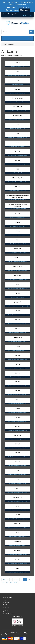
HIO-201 (17, 293)
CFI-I (18, 125)
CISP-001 (17, 515)
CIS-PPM (17, 382)
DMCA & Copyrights (9, 614)
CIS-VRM (17, 453)
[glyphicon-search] (31, 32)
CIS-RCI (17, 391)
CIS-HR (18, 462)
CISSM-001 (17, 524)
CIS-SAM (18, 417)
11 (21, 580)
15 (7, 583)
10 (18, 580)
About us (5, 610)
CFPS (17, 142)
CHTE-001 (17, 275)
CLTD (17, 479)
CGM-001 (17, 222)
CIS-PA (17, 373)
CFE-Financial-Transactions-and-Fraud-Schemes (18, 197)
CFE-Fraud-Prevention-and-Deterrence (18, 205)
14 (3, 583)
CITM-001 (18, 550)
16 (11, 583)
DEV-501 (18, 151)
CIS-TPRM (17, 435)
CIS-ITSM (18, 364)
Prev (4, 580)
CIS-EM (17, 346)
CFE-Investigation (17, 178)
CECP (17, 71)
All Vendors (6, 602)
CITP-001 (18, 559)
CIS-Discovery (18, 338)
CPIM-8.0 (17, 488)
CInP (18, 568)
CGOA (17, 231)
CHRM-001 (17, 302)
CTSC (18, 506)
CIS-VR (18, 444)
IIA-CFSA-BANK (17, 98)
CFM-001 (17, 89)
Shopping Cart (28, 16)
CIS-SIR (17, 400)
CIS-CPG (17, 320)
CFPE (18, 134)
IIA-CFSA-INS (17, 107)
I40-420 (17, 213)
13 (29, 580)
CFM (17, 80)
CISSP (18, 533)
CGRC (17, 471)
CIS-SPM (17, 426)
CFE (17, 169)
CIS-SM (18, 409)
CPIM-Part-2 (17, 497)
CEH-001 (17, 63)
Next (15, 583)
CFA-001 (17, 160)
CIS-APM (18, 311)
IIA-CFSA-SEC (17, 116)
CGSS (17, 240)
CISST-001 (17, 542)
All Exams (6, 604)
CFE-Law (17, 187)
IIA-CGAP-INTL (17, 258)
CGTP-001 (17, 249)
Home (5, 44)
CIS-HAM (17, 355)
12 (25, 580)
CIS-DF (17, 329)
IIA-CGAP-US (17, 267)
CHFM (17, 284)
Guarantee (6, 612)
